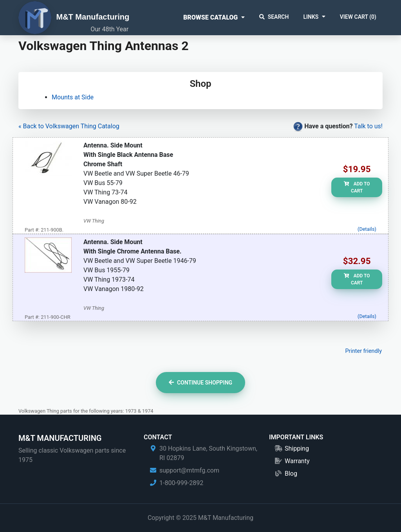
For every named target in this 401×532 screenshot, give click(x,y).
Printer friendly (363, 351)
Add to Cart (357, 187)
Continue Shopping (200, 383)
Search (274, 17)
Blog (291, 474)
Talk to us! (368, 126)
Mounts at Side (73, 97)
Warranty (297, 461)
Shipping (297, 448)
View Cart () (358, 17)
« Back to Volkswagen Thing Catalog (69, 126)
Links (311, 17)
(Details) (367, 229)
